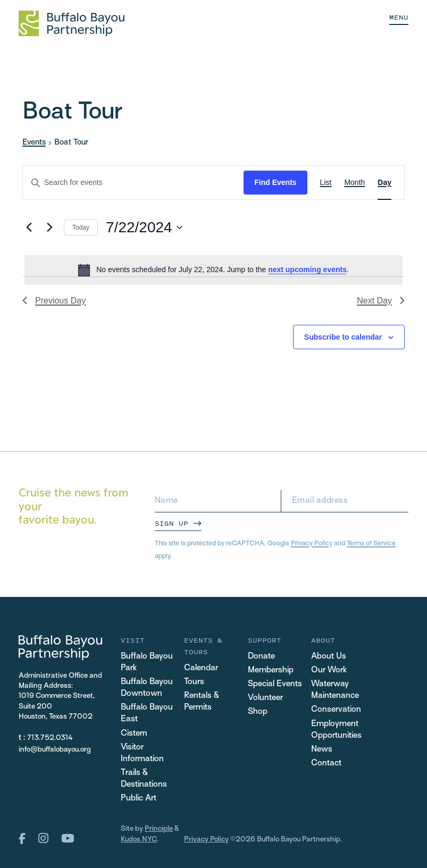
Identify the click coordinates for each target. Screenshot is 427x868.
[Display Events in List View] (326, 183)
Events (34, 142)
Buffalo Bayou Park (147, 663)
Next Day (381, 301)
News (322, 750)
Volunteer (265, 698)
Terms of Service (371, 544)
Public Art (139, 799)
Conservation (336, 710)
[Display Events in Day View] (384, 183)
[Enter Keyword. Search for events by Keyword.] (133, 183)
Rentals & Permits (202, 702)
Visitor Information (142, 753)
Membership (271, 671)
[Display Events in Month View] (354, 183)
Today (81, 227)
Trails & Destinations (144, 779)
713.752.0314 (50, 738)
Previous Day (54, 301)
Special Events (275, 684)
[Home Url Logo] (72, 23)
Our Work (329, 671)
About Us (329, 657)
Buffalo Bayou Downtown (147, 688)
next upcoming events (307, 269)
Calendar (201, 668)
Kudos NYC (139, 840)
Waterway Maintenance (335, 690)
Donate (261, 657)
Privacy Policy (312, 544)
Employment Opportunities (336, 730)
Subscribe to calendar (343, 337)
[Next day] (49, 227)
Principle (159, 829)
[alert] (213, 270)
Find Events (275, 182)
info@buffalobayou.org (55, 750)
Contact (326, 764)
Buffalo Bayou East (147, 714)
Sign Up (171, 523)
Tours (194, 682)
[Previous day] (29, 227)
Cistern (134, 734)
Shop (258, 712)
